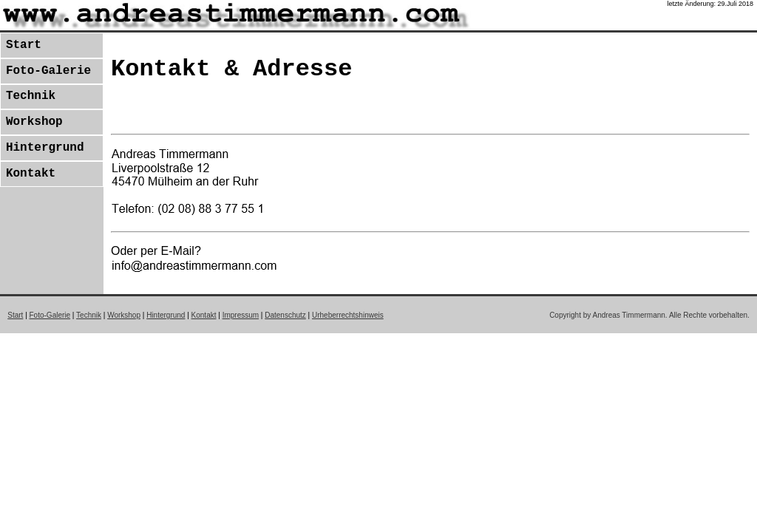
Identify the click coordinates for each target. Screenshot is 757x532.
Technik (31, 96)
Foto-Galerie (48, 71)
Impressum (241, 315)
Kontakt (31, 174)
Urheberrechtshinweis (348, 315)
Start (24, 45)
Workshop (34, 122)
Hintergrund (45, 148)
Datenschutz (285, 315)
